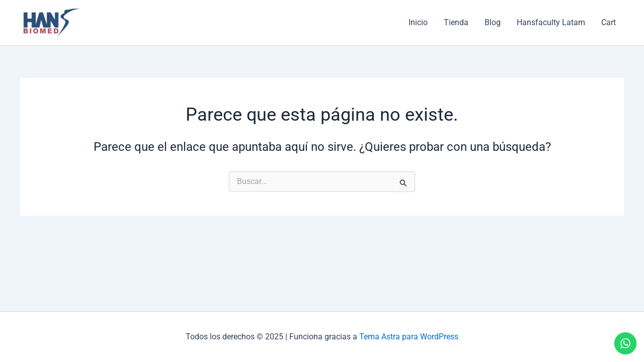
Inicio (418, 22)
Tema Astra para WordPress (409, 337)
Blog (493, 22)
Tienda (456, 22)
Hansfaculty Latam (551, 22)
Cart (609, 22)
